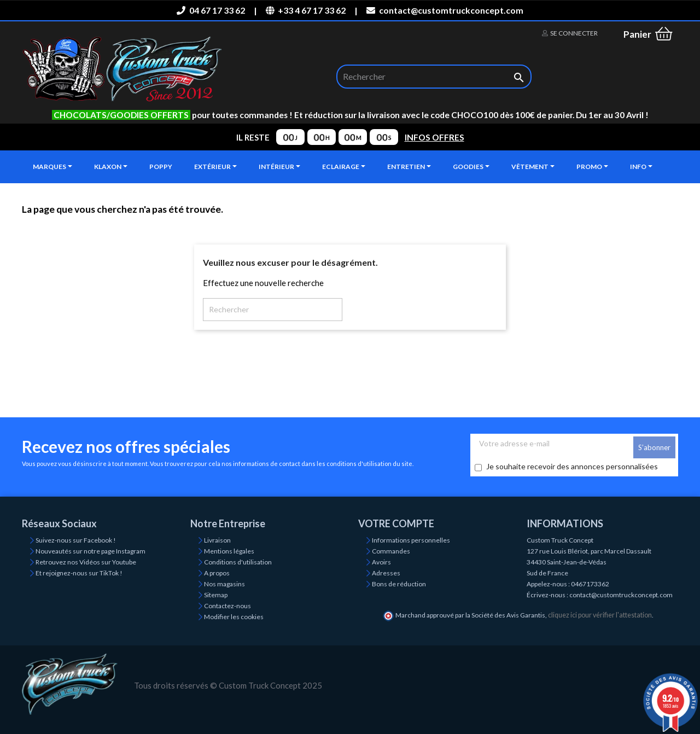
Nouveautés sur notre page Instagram (91, 551)
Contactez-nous (227, 606)
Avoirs (381, 562)
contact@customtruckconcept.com (445, 10)
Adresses (386, 573)
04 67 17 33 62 (211, 10)
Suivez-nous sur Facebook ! (76, 540)
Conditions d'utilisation (238, 562)
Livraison (217, 540)
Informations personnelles (411, 540)
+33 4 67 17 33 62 (306, 10)
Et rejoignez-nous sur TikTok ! (79, 573)
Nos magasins (224, 584)
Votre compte (396, 523)
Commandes (391, 551)
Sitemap (216, 595)
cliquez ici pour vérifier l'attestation (600, 615)
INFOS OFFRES (434, 137)
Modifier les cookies (234, 617)
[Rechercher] (434, 77)
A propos (217, 573)
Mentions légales (229, 551)
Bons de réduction (399, 584)
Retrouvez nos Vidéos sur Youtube (86, 562)
